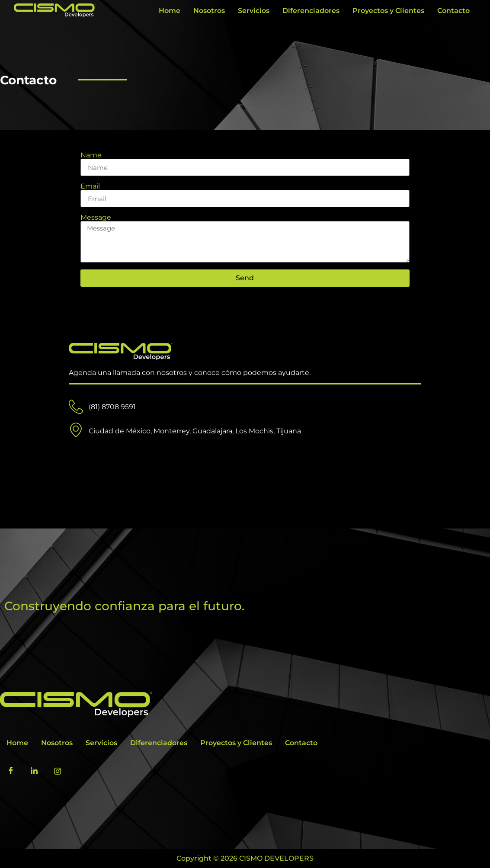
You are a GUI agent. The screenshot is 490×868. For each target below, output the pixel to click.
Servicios (254, 11)
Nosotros (209, 11)
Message (96, 218)
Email (90, 186)
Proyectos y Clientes (388, 11)
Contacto (453, 11)
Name (91, 155)
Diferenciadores (311, 11)
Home (170, 11)
